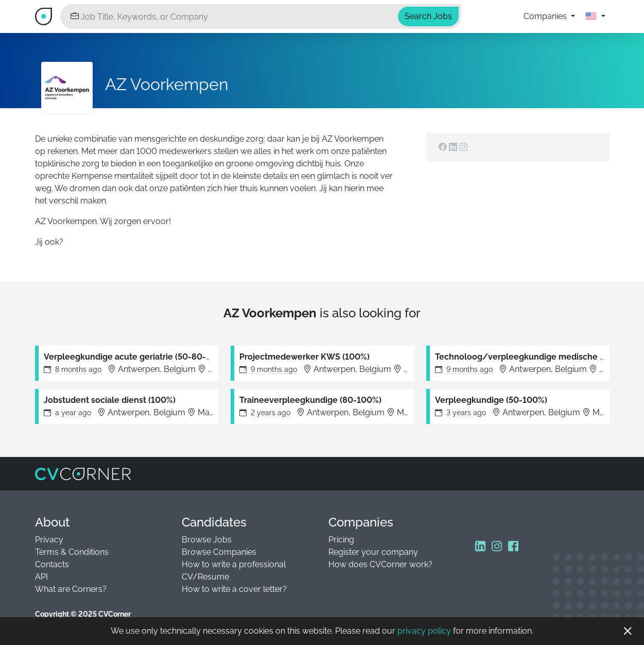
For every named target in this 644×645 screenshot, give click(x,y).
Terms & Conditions (72, 552)
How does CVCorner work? (380, 564)
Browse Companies (219, 552)
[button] (595, 16)
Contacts (52, 564)
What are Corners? (71, 589)
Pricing (341, 540)
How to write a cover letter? (234, 589)
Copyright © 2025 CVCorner (83, 614)
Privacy (49, 540)
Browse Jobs (207, 540)
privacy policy (424, 631)
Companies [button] (546, 16)
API (41, 577)
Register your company (373, 552)
